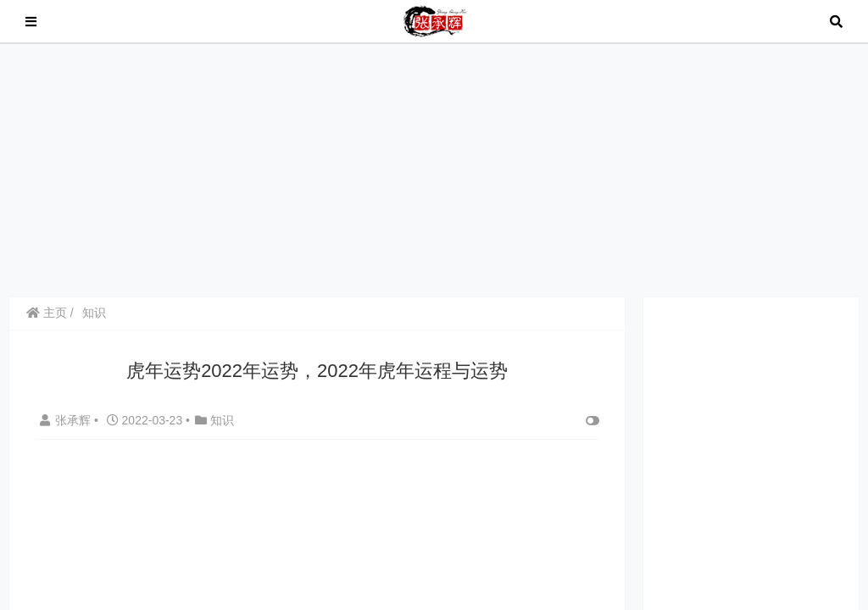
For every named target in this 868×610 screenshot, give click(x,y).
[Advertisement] (434, 169)
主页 (47, 313)
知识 (94, 313)
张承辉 (67, 420)
